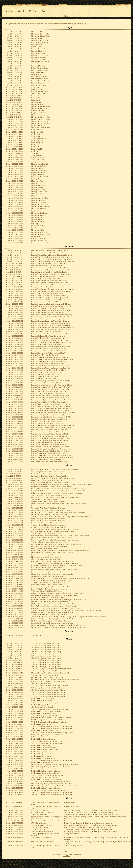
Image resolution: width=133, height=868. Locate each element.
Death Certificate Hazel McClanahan (43, 739)
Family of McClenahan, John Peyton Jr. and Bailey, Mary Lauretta (53, 289)
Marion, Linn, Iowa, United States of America (46, 557)
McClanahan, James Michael (41, 117)
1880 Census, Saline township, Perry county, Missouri (49, 694)
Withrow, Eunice (37, 47)
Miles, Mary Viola (37, 181)
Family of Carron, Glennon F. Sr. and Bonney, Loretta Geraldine (52, 359)
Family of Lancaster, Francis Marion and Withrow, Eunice (50, 268)
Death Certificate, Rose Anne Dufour (43, 758)
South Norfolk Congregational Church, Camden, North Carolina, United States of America (60, 551)
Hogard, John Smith (38, 175)
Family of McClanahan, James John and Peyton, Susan (49, 319)
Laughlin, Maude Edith (39, 113)
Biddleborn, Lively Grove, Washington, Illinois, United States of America (55, 619)
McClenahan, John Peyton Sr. (41, 121)
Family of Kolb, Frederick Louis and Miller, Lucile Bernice (50, 447)
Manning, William (37, 168)
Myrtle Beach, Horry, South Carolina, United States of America (52, 538)
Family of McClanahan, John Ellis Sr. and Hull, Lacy (48, 313)
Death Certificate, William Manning (43, 699)
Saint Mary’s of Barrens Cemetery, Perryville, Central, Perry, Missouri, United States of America (62, 517)
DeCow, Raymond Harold (40, 68)
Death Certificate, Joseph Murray (42, 762)
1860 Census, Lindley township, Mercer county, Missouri (50, 686)
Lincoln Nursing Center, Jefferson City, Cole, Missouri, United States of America (57, 625)
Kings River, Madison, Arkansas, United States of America (50, 482)
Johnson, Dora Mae (38, 64)
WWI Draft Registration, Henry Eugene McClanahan (48, 790)
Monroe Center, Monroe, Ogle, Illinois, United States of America (52, 574)
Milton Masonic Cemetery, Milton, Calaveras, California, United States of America (58, 512)
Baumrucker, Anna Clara (39, 241)
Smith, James (36, 151)
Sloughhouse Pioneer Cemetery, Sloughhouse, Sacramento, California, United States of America (62, 485)
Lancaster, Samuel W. (38, 83)
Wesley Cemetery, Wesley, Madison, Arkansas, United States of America (55, 540)
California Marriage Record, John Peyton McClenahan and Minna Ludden (55, 679)
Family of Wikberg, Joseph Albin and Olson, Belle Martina (50, 434)
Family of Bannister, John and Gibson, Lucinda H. (48, 287)
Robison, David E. (37, 96)
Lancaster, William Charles (40, 62)
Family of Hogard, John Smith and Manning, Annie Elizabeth (51, 304)
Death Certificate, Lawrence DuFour (43, 754)
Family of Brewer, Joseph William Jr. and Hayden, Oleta (49, 298)
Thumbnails (68, 18)
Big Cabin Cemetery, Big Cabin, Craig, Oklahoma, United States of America (56, 544)
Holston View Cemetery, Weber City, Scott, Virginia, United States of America (57, 493)
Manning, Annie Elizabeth (40, 164)
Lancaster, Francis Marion (40, 42)
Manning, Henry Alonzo (39, 190)
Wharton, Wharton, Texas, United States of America (48, 502)
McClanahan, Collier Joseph (40, 207)
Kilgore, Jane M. (37, 149)
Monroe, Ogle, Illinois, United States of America (47, 576)
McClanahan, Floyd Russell (73, 846)
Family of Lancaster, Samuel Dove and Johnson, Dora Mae (50, 251)
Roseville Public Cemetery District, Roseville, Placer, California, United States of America (60, 491)
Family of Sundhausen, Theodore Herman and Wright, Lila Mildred (53, 413)
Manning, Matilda (37, 219)
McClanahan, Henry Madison (41, 34)
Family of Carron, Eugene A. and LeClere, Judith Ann (49, 362)
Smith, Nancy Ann (37, 143)
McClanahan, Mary (38, 32)
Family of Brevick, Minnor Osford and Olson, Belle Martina (51, 438)
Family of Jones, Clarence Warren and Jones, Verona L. (49, 364)
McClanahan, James (38, 217)
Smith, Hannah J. (37, 134)
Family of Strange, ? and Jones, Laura (44, 379)
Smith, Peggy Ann (37, 141)
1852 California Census (39, 635)
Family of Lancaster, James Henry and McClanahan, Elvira (50, 272)
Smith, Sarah (35, 145)
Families (25, 18)
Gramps (14, 861)
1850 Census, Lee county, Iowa (41, 684)
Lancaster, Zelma (37, 45)
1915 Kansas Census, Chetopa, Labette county (46, 643)
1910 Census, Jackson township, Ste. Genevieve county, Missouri (52, 760)
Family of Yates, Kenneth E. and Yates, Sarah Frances (49, 442)
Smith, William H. (37, 130)
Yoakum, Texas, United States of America (45, 499)
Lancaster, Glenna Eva (39, 57)
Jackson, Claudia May (38, 94)
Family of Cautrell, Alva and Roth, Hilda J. (45, 355)
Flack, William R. (37, 89)
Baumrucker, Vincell (71, 819)
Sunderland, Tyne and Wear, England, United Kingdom (49, 614)
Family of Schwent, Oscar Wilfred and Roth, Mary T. (48, 353)
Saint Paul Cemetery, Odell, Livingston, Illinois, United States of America (55, 529)
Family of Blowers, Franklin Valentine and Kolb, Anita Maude (51, 408)
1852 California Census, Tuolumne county (45, 675)
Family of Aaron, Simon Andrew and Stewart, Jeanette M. (50, 295)
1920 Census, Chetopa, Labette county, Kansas (46, 658)
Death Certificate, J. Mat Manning (42, 701)
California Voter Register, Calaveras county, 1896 (47, 677)
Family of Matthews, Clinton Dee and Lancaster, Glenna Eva (51, 259)
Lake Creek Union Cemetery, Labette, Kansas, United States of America (55, 470)
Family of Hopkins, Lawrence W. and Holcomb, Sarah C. (50, 421)
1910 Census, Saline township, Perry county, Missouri (49, 690)
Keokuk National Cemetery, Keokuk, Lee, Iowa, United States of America (55, 555)
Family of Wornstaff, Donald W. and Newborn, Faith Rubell (51, 387)
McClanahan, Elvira (38, 38)
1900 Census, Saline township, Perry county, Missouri (49, 692)
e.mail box (66, 856)
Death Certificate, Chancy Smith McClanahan (46, 771)
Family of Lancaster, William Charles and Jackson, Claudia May (52, 270)
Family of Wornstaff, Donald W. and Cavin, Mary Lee (49, 391)
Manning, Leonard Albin (39, 192)
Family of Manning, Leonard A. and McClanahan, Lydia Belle (51, 306)
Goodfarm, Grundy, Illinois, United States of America (49, 525)
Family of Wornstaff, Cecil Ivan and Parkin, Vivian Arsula (50, 398)
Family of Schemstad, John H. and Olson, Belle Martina (49, 436)
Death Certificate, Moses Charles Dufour (45, 750)
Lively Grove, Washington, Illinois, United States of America (51, 621)
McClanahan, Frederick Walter (41, 234)
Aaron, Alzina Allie (38, 160)
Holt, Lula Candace (38, 72)
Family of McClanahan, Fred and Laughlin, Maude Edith (50, 283)
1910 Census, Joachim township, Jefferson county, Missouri (51, 782)
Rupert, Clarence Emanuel (40, 70)
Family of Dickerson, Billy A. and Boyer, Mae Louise (49, 338)
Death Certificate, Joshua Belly (41, 745)
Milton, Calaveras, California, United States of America (49, 514)
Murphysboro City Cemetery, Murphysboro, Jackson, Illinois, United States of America (59, 627)
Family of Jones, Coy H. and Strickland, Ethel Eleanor (49, 370)
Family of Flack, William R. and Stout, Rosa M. (47, 266)
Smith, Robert (36, 136)
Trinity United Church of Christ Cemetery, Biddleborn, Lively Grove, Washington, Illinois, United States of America (69, 617)
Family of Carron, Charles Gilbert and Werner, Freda (48, 460)
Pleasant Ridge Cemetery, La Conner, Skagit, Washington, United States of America (58, 593)
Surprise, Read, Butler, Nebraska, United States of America (50, 583)
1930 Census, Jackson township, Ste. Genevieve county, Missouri (52, 737)
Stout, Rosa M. (36, 87)
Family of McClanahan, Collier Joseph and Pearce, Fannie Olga (52, 315)
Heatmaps (42, 18)
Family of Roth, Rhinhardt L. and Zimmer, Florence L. (49, 349)
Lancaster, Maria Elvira (39, 51)
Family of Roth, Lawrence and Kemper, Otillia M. (47, 344)
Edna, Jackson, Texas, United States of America (47, 506)
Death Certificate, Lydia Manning (42, 705)
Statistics (87, 18)
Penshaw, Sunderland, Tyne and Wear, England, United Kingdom (52, 612)
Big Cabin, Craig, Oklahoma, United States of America (49, 546)
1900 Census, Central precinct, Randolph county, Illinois (50, 709)
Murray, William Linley (72, 834)
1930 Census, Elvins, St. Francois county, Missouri (48, 775)
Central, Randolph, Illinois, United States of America (48, 519)
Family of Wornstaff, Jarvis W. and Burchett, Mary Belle (50, 402)
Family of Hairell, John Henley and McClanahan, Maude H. (51, 317)
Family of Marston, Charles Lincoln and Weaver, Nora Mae (50, 415)
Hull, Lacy (35, 224)
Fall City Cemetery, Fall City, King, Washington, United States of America (55, 595)
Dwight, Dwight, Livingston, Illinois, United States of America (52, 523)
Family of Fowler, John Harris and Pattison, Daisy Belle (49, 430)
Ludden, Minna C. (37, 236)
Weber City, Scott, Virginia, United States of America (48, 495)
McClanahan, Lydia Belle (40, 166)
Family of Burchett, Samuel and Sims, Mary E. (46, 383)
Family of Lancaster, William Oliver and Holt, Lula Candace (51, 257)
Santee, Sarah (36, 100)
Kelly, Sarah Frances (38, 211)
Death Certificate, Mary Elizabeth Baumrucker (46, 711)
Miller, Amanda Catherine (40, 40)
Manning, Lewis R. (38, 187)
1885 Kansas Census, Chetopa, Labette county (46, 652)
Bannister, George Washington (41, 119)
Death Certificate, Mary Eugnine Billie (44, 748)
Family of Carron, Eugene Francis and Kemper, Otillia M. (50, 357)
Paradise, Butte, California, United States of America (48, 572)
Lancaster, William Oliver (40, 55)
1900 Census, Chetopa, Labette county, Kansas (46, 662)
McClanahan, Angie (38, 222)
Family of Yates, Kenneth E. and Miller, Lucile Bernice (49, 445)
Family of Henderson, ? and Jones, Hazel (45, 376)
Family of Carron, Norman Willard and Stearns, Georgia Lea (51, 451)
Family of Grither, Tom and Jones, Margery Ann (47, 372)
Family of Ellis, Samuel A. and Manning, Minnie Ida (48, 308)
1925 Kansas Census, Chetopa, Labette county (46, 649)
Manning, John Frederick (39, 200)
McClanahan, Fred (37, 104)
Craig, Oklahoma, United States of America (45, 548)
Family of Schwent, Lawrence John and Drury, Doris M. (49, 351)
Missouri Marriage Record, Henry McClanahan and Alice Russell (52, 784)
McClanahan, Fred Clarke (40, 232)
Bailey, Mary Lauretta (38, 126)
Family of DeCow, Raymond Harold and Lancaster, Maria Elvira (52, 253)
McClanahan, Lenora (38, 215)
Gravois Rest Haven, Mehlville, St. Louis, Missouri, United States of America (56, 608)
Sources (51, 18)
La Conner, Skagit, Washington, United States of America (50, 602)
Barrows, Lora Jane (38, 111)
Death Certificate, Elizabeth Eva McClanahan (46, 780)
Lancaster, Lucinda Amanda (40, 81)
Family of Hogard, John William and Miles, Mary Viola (49, 302)
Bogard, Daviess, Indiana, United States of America (48, 480)
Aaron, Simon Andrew (39, 162)
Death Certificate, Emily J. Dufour (42, 752)
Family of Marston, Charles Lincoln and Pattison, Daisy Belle (51, 428)
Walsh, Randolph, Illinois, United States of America (48, 521)
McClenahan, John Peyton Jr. (41, 123)
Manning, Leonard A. (38, 194)
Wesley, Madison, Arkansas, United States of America (49, 542)
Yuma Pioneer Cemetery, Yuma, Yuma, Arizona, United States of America (55, 587)
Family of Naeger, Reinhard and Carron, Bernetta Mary (49, 462)
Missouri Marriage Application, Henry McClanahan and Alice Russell (54, 786)
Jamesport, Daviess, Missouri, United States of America (49, 476)
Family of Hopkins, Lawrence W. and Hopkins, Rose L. (49, 419)
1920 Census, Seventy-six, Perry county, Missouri (47, 741)
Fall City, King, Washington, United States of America (49, 597)
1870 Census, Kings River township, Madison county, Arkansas (52, 669)
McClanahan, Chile (38, 230)
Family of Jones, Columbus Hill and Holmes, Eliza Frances (50, 366)
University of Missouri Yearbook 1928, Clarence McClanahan (51, 718)
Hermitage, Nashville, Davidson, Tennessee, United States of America (54, 531)
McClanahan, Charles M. (39, 109)
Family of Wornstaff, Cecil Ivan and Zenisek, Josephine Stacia (51, 400)
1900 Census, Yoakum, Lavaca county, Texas (46, 703)
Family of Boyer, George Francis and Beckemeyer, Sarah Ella (51, 342)
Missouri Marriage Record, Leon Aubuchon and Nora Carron (51, 767)
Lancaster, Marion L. (38, 66)
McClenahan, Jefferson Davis (41, 128)
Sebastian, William (37, 98)
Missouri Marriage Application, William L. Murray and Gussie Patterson (55, 765)
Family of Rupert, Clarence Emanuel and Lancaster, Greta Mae (52, 255)
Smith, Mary (35, 153)
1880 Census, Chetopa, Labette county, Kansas (46, 664)
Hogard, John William (38, 172)
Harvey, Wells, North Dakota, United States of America (49, 589)
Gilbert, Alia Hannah (38, 239)
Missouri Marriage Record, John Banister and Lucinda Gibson (51, 673)
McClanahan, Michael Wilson (41, 106)
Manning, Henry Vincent (39, 202)
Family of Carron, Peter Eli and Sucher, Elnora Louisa (49, 453)
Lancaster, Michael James (40, 91)
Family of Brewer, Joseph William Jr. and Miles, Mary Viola (51, 300)
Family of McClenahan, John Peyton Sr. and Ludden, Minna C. (52, 291)
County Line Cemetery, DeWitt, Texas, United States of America (52, 510)
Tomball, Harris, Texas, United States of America (47, 534)
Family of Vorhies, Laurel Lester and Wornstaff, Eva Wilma (50, 406)
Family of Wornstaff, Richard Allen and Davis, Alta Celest (50, 396)
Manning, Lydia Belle (38, 183)
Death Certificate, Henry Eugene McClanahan (46, 788)
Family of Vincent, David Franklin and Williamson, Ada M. (50, 334)
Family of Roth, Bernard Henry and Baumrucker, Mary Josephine (52, 327)
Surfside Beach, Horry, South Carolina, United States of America (52, 623)
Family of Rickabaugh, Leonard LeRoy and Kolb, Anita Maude (52, 449)
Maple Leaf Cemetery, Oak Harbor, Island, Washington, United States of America (58, 604)
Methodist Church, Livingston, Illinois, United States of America (52, 553)
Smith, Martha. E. (37, 132)
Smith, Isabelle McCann (39, 138)
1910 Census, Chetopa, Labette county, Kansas (46, 660)
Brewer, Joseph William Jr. (40, 177)
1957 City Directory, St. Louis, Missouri (44, 716)
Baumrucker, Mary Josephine (41, 243)
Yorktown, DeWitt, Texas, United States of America (48, 508)
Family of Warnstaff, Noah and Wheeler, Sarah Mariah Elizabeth (52, 385)
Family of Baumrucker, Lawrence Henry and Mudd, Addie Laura (52, 330)
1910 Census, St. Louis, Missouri (42, 707)
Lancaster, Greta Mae (38, 53)
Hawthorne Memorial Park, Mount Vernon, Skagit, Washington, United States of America (60, 600)
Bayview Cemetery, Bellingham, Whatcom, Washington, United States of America (58, 566)
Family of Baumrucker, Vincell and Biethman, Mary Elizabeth (51, 325)
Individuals (6, 18)
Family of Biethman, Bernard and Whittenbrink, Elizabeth (50, 321)
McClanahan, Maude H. (39, 209)
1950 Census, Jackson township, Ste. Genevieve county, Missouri (52, 726)
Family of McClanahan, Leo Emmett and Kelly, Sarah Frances (51, 310)
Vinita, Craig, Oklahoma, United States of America (48, 472)
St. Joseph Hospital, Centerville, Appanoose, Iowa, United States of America (56, 563)
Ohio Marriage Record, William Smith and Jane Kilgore (49, 688)
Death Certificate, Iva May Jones (42, 724)
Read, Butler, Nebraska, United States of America (47, 585)
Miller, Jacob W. (37, 102)
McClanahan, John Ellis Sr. (40, 204)
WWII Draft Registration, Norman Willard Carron (47, 735)
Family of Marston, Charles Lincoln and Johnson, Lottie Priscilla (52, 417)
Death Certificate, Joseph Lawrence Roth (45, 730)
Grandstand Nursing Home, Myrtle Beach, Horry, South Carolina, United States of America (61, 536)
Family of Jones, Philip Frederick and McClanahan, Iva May (51, 381)
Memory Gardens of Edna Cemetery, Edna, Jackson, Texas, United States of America (59, 504)
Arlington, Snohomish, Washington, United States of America (51, 580)
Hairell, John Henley (38, 228)
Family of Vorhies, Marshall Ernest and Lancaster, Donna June (51, 404)
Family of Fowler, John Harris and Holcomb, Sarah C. (49, 423)
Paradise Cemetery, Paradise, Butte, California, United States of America (55, 570)
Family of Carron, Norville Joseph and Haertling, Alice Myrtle (51, 455)
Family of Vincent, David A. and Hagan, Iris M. (47, 332)
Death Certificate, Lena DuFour (42, 756)
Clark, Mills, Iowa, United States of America (46, 559)
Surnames (16, 18)
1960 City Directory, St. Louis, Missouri (44, 777)
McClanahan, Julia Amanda (40, 115)
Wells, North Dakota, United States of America (46, 591)
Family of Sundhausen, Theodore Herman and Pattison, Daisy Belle (53, 426)
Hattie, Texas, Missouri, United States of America (47, 568)
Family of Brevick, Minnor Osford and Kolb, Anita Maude (50, 411)
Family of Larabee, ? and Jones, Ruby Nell (45, 374)
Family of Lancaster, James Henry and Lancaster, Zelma (49, 263)
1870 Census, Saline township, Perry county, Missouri (49, 696)
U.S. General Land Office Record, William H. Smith (48, 681)
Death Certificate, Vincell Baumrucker (44, 713)
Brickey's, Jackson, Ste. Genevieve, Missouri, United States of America (54, 606)
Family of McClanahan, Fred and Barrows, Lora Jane (48, 281)
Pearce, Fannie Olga (38, 226)
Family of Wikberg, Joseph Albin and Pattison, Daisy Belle (50, 432)
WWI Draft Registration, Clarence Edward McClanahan (49, 720)
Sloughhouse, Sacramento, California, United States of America (52, 487)
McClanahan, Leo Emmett (40, 213)
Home (66, 16)
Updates (78, 18)
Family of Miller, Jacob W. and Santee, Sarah (46, 278)
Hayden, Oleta (36, 179)
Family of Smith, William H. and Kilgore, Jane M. (48, 293)
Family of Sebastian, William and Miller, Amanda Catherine (51, 276)
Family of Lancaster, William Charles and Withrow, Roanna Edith (52, 261)
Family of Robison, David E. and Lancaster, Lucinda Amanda (51, 274)
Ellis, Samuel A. (37, 196)
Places (33, 18)
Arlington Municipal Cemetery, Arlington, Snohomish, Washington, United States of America (61, 578)
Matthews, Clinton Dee (39, 74)
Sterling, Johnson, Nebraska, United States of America (49, 474)
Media (59, 18)
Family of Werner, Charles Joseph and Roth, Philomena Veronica (52, 457)
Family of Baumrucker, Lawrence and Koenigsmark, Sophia (51, 323)
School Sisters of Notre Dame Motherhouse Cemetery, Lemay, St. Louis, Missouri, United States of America (66, 610)
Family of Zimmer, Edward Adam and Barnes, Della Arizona (51, 347)
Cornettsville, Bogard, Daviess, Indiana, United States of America (52, 478)
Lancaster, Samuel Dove (39, 49)
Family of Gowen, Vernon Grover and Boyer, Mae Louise (50, 340)
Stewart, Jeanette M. (38, 158)
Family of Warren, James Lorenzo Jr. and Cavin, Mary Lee (50, 389)
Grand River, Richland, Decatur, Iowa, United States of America (52, 561)
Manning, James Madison (40, 170)
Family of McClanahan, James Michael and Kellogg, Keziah (51, 285)
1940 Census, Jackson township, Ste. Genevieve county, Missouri (52, 728)
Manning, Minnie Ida (38, 185)
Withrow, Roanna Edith (39, 59)
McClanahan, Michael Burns (41, 36)
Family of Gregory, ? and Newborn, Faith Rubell (47, 394)
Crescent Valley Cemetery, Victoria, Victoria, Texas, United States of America (56, 497)
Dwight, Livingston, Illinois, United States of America (49, 527)
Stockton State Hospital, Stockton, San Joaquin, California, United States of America (59, 489)
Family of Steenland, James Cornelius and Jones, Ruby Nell (51, 368)
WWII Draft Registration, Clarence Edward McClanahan (50, 722)
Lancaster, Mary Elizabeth (40, 79)
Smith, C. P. (35, 147)
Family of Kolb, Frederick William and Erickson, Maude (50, 440)
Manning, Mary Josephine (40, 198)
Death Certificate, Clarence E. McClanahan (45, 773)
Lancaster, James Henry (39, 77)
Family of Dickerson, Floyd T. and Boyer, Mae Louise (49, 336)
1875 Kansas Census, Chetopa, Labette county (46, 656)
